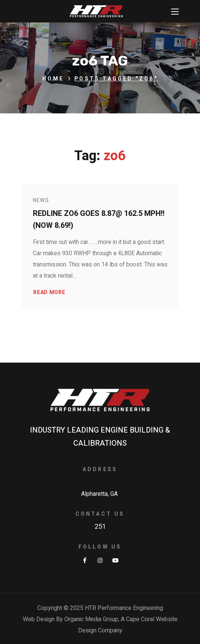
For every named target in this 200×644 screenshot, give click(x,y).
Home (53, 79)
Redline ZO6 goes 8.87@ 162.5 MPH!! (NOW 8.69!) (99, 219)
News (41, 200)
